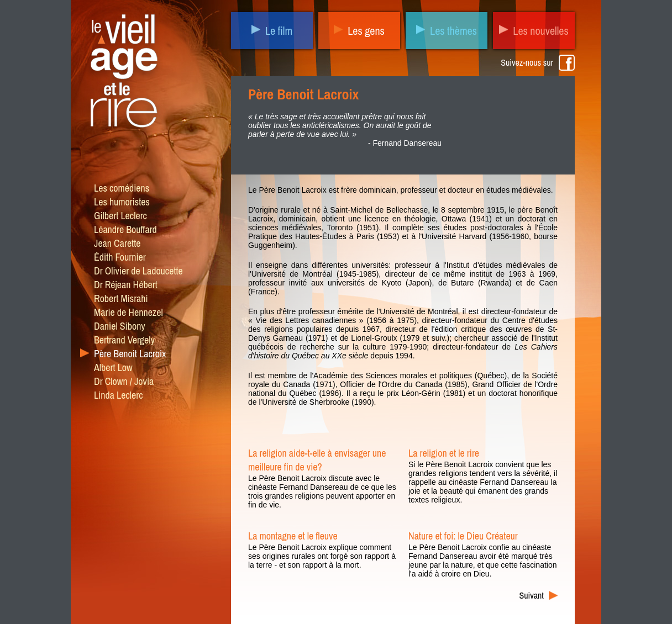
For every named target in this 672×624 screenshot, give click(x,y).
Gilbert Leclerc (120, 216)
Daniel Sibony (120, 326)
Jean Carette (117, 243)
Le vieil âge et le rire (123, 74)
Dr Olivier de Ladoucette (138, 271)
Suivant (532, 595)
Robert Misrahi (121, 298)
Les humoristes (122, 202)
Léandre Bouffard (125, 229)
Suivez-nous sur (527, 62)
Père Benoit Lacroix (130, 354)
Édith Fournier (120, 257)
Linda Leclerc (119, 395)
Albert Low (113, 367)
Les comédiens (122, 188)
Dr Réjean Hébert (126, 285)
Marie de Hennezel (128, 312)
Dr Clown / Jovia (124, 381)
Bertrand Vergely (124, 340)
